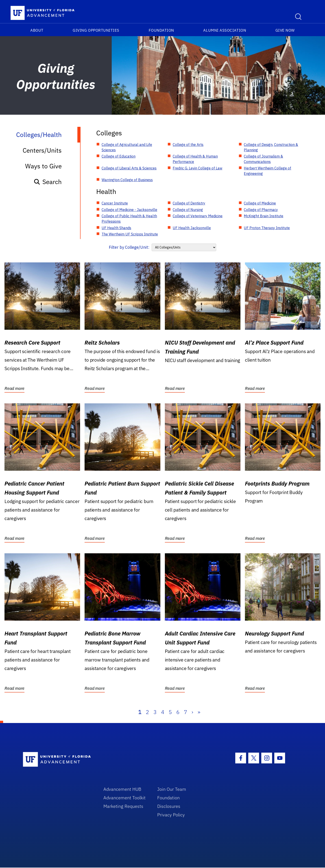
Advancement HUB (122, 789)
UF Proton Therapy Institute (267, 228)
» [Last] (199, 712)
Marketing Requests (123, 806)
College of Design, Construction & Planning (271, 147)
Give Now (285, 30)
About (37, 30)
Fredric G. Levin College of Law (197, 168)
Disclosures (169, 806)
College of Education (119, 156)
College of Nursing (188, 210)
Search (48, 182)
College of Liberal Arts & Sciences (129, 168)
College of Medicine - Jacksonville (129, 210)
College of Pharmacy (261, 210)
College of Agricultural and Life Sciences (127, 147)
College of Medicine (260, 203)
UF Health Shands (116, 228)
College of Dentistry (189, 203)
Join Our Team (172, 789)
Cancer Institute (115, 203)
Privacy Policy (171, 815)
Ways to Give (43, 166)
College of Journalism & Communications (263, 159)
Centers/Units (42, 150)
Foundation (161, 30)
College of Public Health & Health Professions (129, 219)
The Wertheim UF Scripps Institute (130, 234)
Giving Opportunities (96, 30)
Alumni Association (225, 30)
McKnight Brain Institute (264, 216)
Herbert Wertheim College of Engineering (267, 171)
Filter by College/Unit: (129, 247)
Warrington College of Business (127, 180)
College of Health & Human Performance (195, 159)
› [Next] (192, 712)
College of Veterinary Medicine (198, 216)
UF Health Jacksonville (192, 228)
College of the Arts (188, 145)
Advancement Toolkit (124, 798)
